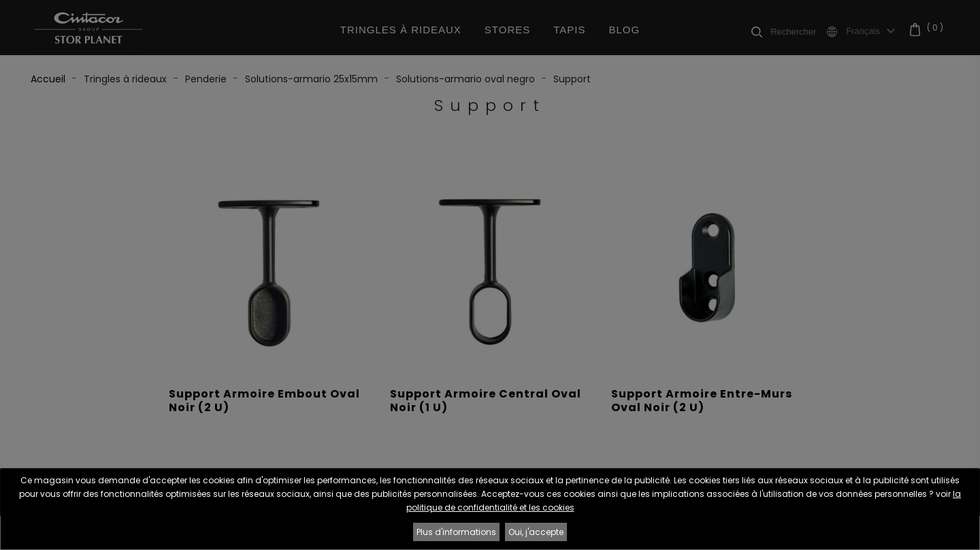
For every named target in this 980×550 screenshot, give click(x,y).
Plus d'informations (456, 532)
